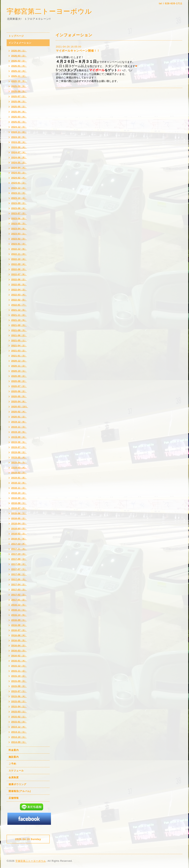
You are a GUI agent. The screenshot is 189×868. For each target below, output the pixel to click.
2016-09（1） (19, 620)
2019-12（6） (19, 422)
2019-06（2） (19, 452)
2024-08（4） (19, 147)
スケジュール (16, 771)
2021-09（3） (19, 325)
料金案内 (14, 750)
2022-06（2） (19, 279)
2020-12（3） (19, 361)
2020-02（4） (19, 412)
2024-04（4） (19, 168)
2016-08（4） (19, 625)
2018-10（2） (19, 493)
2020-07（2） (19, 386)
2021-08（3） (19, 330)
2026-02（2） (19, 61)
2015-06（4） (19, 696)
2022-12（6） (19, 249)
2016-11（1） (19, 610)
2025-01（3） (19, 122)
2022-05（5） (19, 285)
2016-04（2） (19, 645)
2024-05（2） (19, 162)
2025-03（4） (19, 117)
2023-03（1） (19, 234)
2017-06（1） (19, 574)
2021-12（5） (19, 310)
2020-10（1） (19, 371)
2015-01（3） (19, 722)
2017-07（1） (19, 569)
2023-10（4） (19, 198)
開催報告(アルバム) (20, 791)
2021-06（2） (19, 335)
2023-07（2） (19, 213)
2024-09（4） (19, 142)
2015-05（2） (19, 701)
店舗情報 (14, 798)
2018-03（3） (19, 529)
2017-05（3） (19, 579)
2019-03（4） (19, 468)
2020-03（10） (20, 407)
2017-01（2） (19, 600)
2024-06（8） (19, 157)
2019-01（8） (19, 478)
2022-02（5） (19, 300)
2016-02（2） (19, 656)
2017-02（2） (19, 595)
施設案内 (14, 757)
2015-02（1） (19, 717)
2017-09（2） (19, 559)
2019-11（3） (19, 427)
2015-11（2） (19, 671)
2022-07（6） (19, 274)
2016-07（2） (19, 630)
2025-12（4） (19, 71)
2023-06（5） (19, 218)
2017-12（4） (19, 544)
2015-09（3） (19, 681)
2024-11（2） (19, 132)
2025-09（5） (19, 86)
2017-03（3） (19, 590)
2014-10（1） (19, 737)
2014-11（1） (19, 732)
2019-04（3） (19, 462)
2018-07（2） (19, 508)
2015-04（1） (19, 706)
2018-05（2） (19, 518)
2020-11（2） (19, 366)
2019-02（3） (19, 473)
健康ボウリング (17, 784)
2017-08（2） (19, 564)
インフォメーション (20, 43)
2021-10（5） (19, 320)
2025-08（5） (19, 91)
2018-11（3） (19, 488)
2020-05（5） (19, 396)
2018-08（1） (19, 503)
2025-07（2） (19, 96)
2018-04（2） (19, 523)
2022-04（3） (19, 290)
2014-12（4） (19, 727)
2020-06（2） (19, 391)
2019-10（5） (19, 432)
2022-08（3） (19, 269)
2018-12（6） (19, 483)
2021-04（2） (19, 346)
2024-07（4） (19, 152)
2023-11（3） (19, 193)
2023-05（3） (19, 224)
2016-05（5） (19, 640)
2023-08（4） (19, 208)
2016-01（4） (19, 661)
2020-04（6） (19, 401)
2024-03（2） (19, 173)
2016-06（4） (19, 635)
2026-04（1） (19, 51)
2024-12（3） (19, 127)
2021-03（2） (19, 351)
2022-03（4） (19, 295)
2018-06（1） (19, 513)
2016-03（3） (19, 651)
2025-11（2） (19, 76)
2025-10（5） (19, 81)
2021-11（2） (19, 315)
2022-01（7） (19, 305)
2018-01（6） (19, 539)
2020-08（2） (19, 381)
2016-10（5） (19, 615)
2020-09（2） (19, 376)
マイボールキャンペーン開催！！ (78, 51)
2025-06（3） (19, 101)
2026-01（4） (19, 66)
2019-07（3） (19, 447)
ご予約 (12, 764)
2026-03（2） (19, 56)
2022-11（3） (19, 254)
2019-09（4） (19, 437)
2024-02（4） (19, 178)
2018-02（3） (19, 534)
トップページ (16, 36)
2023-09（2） (19, 203)
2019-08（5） (19, 442)
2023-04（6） (19, 229)
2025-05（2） (19, 107)
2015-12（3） (19, 666)
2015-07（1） (19, 691)
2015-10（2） (19, 676)
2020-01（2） (19, 417)
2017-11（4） (19, 549)
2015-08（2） (19, 686)
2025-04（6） (19, 112)
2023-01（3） (19, 244)
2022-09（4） (19, 264)
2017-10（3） (19, 554)
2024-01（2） (19, 183)
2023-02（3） (19, 239)
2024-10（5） (19, 137)
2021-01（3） (19, 356)
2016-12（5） (19, 605)
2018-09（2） (19, 498)
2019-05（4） (19, 457)
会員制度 (14, 777)
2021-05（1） (19, 340)
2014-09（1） (19, 742)
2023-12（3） (19, 188)
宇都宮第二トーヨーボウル (49, 11)
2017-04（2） (19, 584)
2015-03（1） (19, 712)
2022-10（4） (19, 259)
